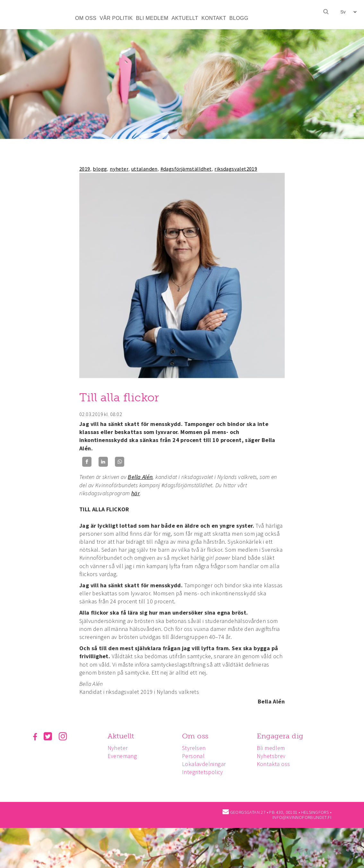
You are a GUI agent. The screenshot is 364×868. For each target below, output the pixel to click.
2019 (85, 169)
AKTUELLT (185, 18)
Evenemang (123, 756)
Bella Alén (140, 477)
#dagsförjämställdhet (186, 169)
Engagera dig (283, 736)
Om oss (197, 736)
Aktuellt (122, 736)
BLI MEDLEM (152, 18)
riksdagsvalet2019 (236, 169)
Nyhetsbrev (274, 756)
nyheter (119, 169)
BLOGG (239, 18)
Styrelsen (196, 748)
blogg (100, 169)
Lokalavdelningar (206, 764)
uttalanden (144, 169)
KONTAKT (214, 18)
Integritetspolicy (204, 772)
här (135, 493)
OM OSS (86, 18)
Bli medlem (274, 748)
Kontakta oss (276, 764)
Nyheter (119, 748)
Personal (195, 756)
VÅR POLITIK (116, 18)
